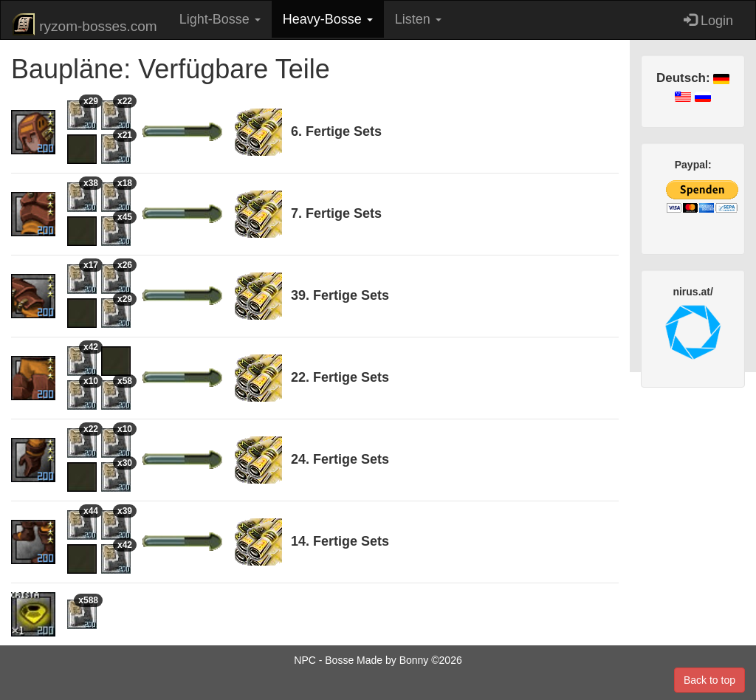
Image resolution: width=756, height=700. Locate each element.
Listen (418, 19)
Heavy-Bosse (328, 19)
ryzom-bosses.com (85, 24)
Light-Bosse (220, 19)
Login (708, 20)
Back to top (709, 680)
